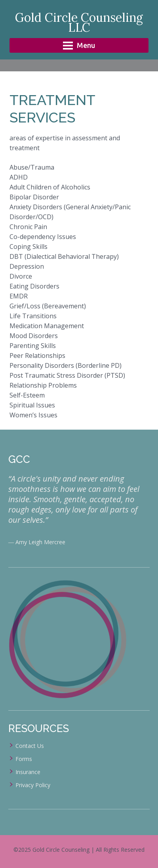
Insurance (28, 772)
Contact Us (30, 746)
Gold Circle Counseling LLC (79, 23)
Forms (24, 759)
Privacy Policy (33, 785)
